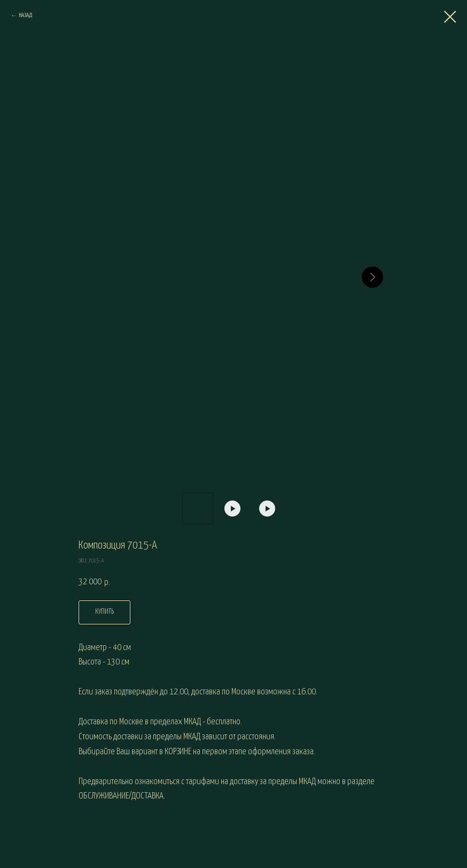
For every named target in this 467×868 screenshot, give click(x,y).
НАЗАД (25, 15)
